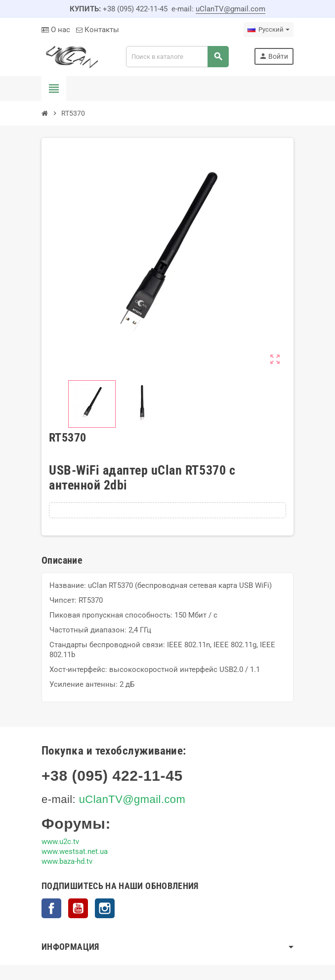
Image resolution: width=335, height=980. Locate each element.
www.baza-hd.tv (67, 861)
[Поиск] (177, 57)
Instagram (105, 908)
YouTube (78, 908)
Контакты (98, 30)
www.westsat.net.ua (75, 851)
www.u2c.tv (60, 842)
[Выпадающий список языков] (269, 30)
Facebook (51, 908)
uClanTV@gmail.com (230, 9)
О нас (56, 30)
